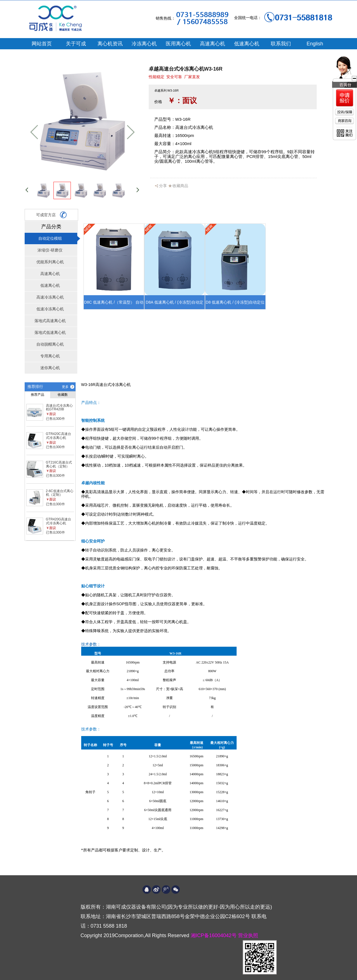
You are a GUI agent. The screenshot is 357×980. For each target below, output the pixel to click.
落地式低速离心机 (50, 332)
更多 (65, 387)
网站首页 (42, 44)
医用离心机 (178, 44)
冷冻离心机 (144, 44)
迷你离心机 (50, 368)
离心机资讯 (110, 44)
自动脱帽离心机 (50, 344)
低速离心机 (247, 44)
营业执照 (248, 935)
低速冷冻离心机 (50, 309)
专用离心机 (50, 356)
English (315, 44)
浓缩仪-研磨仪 (50, 250)
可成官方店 (51, 215)
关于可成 (76, 44)
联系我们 (281, 44)
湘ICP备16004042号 (214, 935)
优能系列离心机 (50, 262)
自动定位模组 (50, 238)
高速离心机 (213, 44)
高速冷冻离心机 (50, 297)
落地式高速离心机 (50, 321)
